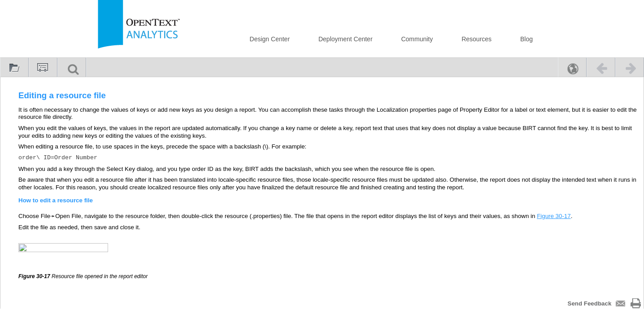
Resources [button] (476, 39)
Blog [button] (527, 39)
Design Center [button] (270, 39)
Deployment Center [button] (346, 39)
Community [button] (417, 39)
